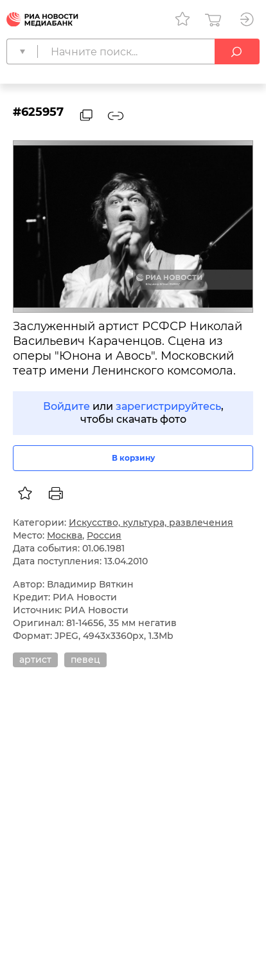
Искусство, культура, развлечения (151, 522)
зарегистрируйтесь (168, 406)
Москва (65, 535)
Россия (104, 535)
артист (35, 660)
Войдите (66, 406)
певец (85, 660)
